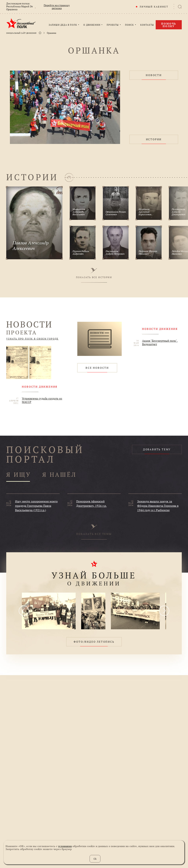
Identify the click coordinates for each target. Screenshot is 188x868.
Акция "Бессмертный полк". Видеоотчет (160, 343)
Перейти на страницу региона (57, 7)
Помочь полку (169, 25)
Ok (95, 859)
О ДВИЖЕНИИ (92, 25)
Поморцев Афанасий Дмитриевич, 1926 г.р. (91, 503)
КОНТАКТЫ (147, 25)
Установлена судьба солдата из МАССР (42, 400)
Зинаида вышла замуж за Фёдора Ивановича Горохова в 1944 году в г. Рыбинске (158, 506)
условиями (65, 846)
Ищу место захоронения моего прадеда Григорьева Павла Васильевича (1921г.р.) (36, 506)
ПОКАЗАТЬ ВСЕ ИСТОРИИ (94, 273)
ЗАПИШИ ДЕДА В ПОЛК (63, 25)
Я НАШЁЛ (59, 475)
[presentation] (24, 611)
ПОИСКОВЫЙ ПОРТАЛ (45, 454)
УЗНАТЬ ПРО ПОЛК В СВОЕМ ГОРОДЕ (32, 339)
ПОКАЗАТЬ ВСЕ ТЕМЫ (94, 530)
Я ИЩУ (19, 475)
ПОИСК (130, 25)
